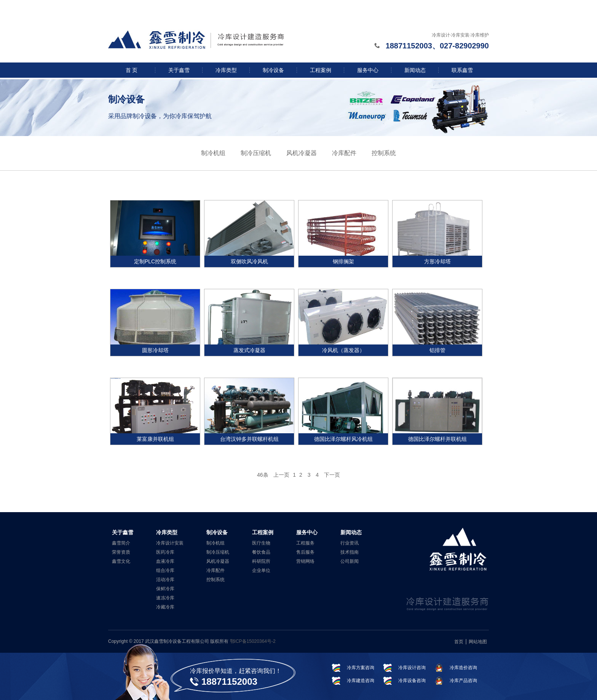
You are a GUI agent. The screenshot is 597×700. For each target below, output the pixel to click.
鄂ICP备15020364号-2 (253, 641)
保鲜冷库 (165, 589)
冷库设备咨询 (412, 681)
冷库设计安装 (170, 543)
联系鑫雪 (462, 70)
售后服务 (305, 552)
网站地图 (478, 642)
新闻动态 (415, 70)
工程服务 (305, 543)
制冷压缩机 (256, 153)
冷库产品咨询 (463, 681)
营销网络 (305, 561)
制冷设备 (273, 70)
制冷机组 (213, 153)
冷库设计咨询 (412, 668)
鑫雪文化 (121, 561)
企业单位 (261, 570)
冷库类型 (226, 70)
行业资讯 (350, 543)
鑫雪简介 (121, 543)
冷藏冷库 (165, 607)
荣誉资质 (121, 552)
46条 (263, 475)
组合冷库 (165, 570)
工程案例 (321, 70)
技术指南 (350, 552)
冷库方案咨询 (361, 668)
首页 (459, 642)
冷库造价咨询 (463, 668)
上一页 (281, 475)
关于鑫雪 (179, 70)
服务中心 (368, 70)
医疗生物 (261, 543)
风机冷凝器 (302, 153)
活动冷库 (165, 580)
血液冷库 (165, 561)
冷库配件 (344, 153)
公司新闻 (350, 561)
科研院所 (261, 561)
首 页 (132, 70)
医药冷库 (165, 552)
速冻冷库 (165, 598)
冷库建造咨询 (361, 681)
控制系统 (384, 153)
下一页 (332, 475)
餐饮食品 (261, 552)
